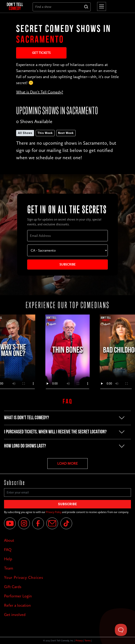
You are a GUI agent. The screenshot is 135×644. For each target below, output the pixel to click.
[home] (17, 6)
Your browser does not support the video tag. (67, 354)
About (9, 540)
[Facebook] (38, 523)
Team (9, 568)
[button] (101, 6)
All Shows (25, 133)
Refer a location (17, 605)
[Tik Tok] (66, 523)
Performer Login (18, 596)
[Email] (52, 523)
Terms (88, 641)
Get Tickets (41, 53)
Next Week (66, 133)
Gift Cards (13, 587)
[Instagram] (24, 523)
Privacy (79, 641)
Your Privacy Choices (24, 577)
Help (8, 559)
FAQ (8, 550)
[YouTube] (10, 523)
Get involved (15, 615)
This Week (45, 133)
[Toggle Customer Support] (121, 630)
